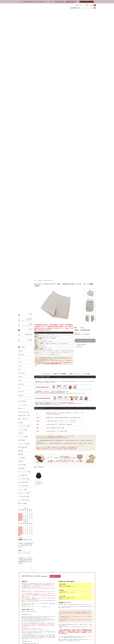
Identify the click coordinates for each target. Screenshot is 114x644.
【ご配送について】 (37, 630)
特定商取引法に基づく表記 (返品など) (82, 334)
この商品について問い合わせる (85, 341)
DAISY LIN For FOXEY (48, 280)
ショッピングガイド (37, 607)
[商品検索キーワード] (86, 8)
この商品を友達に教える (81, 345)
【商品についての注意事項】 (43, 586)
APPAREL (40, 280)
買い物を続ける (79, 347)
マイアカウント (81, 5)
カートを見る (92, 5)
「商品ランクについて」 (59, 328)
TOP (35, 280)
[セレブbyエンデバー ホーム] (23, 7)
